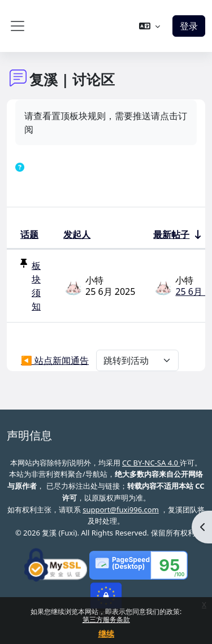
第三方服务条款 (106, 619)
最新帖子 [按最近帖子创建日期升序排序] (171, 234)
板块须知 (36, 286)
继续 (106, 634)
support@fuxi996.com (121, 510)
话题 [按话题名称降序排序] (29, 234)
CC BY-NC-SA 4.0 (151, 463)
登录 (189, 26)
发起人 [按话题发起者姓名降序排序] (77, 234)
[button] (150, 26)
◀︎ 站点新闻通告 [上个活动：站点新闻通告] (55, 360)
